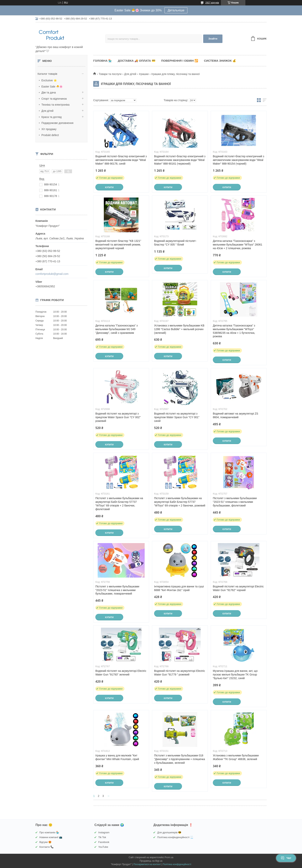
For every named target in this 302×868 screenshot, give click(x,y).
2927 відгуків (212, 3)
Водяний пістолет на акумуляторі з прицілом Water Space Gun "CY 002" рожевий (118, 417)
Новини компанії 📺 (51, 837)
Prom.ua (169, 857)
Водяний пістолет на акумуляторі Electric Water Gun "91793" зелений (121, 673)
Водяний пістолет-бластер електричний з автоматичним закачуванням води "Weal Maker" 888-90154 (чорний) (238, 160)
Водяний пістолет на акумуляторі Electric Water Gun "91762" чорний (238, 588)
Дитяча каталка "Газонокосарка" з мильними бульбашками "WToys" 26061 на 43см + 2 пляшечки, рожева (238, 245)
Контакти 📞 (46, 847)
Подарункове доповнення (57, 123)
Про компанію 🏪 (49, 832)
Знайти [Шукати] (213, 39)
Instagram (104, 832)
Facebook (104, 842)
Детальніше (176, 10)
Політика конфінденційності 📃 (175, 837)
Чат (286, 858)
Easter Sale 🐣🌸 (52, 87)
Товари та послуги (110, 74)
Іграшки (144, 74)
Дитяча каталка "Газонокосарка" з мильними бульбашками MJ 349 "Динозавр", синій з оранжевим (117, 329)
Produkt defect (50, 135)
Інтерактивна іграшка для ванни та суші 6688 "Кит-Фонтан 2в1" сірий (179, 588)
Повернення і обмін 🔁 (180, 61)
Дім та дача (49, 93)
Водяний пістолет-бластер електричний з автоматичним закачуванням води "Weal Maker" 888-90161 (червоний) (180, 160)
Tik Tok (102, 837)
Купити (109, 187)
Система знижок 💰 (220, 61)
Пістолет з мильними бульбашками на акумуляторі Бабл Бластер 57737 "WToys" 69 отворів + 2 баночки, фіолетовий (119, 504)
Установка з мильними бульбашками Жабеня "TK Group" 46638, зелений (236, 757)
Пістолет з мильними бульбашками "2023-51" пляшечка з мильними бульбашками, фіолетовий (235, 502)
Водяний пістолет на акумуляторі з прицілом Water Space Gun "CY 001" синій (177, 417)
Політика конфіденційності (177, 864)
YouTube (103, 847)
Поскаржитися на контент (147, 864)
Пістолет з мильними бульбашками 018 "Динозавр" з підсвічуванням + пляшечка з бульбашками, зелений (180, 759)
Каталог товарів (47, 74)
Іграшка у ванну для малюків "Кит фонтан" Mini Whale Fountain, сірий (117, 757)
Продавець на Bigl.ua (151, 861)
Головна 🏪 (103, 61)
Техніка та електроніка (55, 105)
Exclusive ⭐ (49, 80)
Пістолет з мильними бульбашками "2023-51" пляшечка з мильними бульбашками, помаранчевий (117, 590)
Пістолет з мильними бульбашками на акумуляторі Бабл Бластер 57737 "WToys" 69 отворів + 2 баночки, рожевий (180, 502)
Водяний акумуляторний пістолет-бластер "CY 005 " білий (175, 243)
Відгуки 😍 (45, 842)
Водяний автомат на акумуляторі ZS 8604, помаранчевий (235, 415)
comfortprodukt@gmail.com (52, 274)
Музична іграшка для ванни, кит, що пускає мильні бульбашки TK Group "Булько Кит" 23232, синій (235, 675)
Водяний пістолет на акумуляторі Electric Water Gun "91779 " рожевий (180, 673)
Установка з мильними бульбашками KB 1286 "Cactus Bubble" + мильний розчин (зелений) (179, 329)
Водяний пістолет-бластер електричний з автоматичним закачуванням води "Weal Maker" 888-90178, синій (121, 160)
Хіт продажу (49, 129)
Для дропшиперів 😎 (169, 832)
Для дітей (47, 111)
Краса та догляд (52, 117)
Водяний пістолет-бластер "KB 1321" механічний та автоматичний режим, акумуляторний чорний (118, 245)
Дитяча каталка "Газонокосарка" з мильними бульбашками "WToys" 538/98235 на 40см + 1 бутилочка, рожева (234, 331)
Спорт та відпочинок (54, 99)
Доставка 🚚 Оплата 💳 (136, 61)
